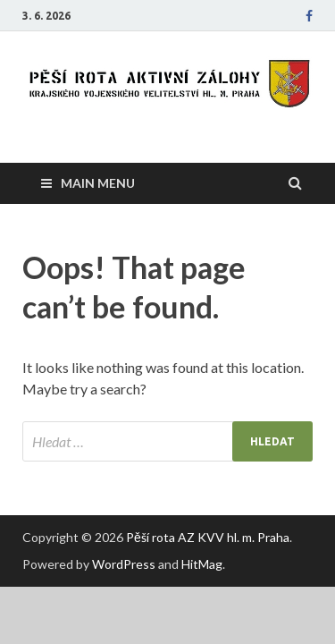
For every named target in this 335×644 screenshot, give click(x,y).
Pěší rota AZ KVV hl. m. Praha (208, 537)
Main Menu (98, 183)
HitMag (202, 564)
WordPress (124, 564)
